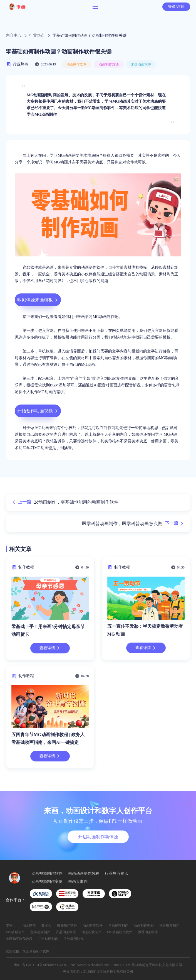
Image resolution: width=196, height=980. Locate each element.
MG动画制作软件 (120, 932)
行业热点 (37, 36)
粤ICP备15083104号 (28, 965)
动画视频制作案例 (47, 882)
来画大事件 (78, 882)
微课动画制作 (148, 932)
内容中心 (14, 36)
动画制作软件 (76, 64)
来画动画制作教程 (84, 874)
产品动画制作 (66, 932)
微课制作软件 (67, 925)
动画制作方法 (109, 64)
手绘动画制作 (74, 939)
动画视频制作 (118, 925)
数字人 (46, 925)
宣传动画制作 (40, 932)
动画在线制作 (91, 932)
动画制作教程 (144, 925)
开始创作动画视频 (38, 411)
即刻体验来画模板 (38, 300)
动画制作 (29, 925)
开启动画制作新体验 (98, 837)
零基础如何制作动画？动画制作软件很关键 (90, 36)
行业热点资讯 (116, 874)
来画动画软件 (141, 64)
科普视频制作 (169, 925)
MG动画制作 (15, 932)
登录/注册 (176, 7)
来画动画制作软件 (36, 951)
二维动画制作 (48, 939)
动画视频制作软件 (47, 874)
